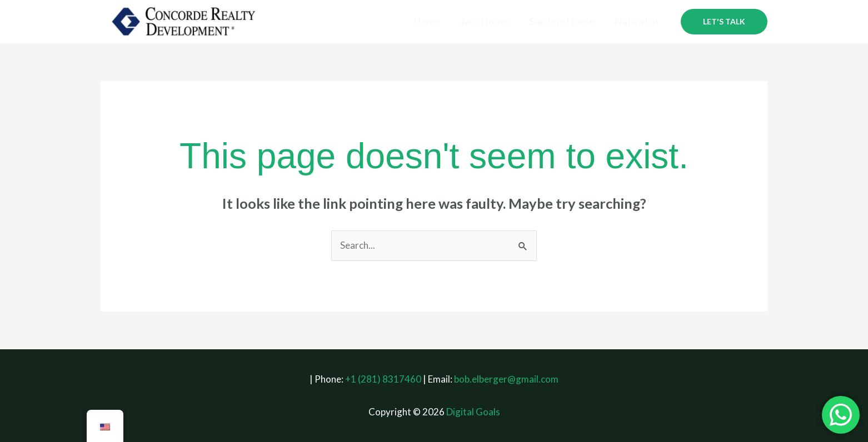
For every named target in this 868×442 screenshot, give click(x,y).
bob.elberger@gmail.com (506, 379)
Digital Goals (473, 412)
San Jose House (565, 21)
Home (435, 21)
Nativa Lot (638, 21)
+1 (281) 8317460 (383, 379)
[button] (724, 22)
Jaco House (490, 21)
